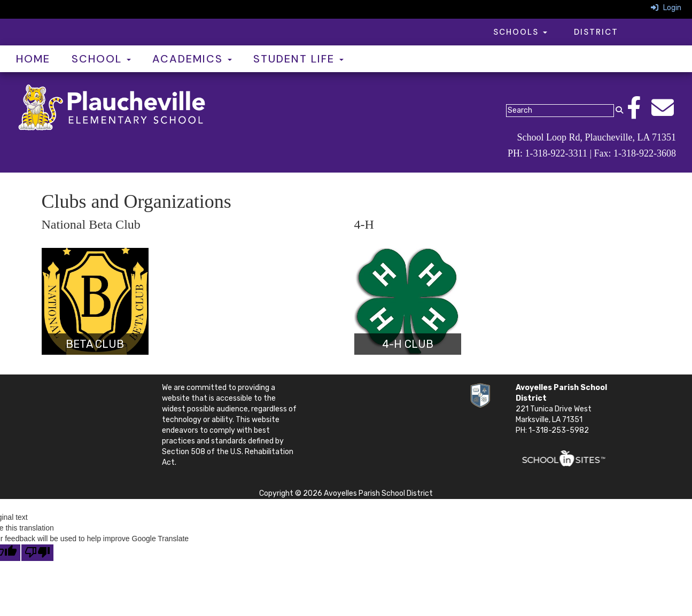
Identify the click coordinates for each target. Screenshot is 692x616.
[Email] (668, 114)
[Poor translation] (37, 553)
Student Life (298, 59)
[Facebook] (639, 114)
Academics (192, 59)
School (101, 59)
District (596, 32)
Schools (520, 32)
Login (666, 8)
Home (33, 59)
